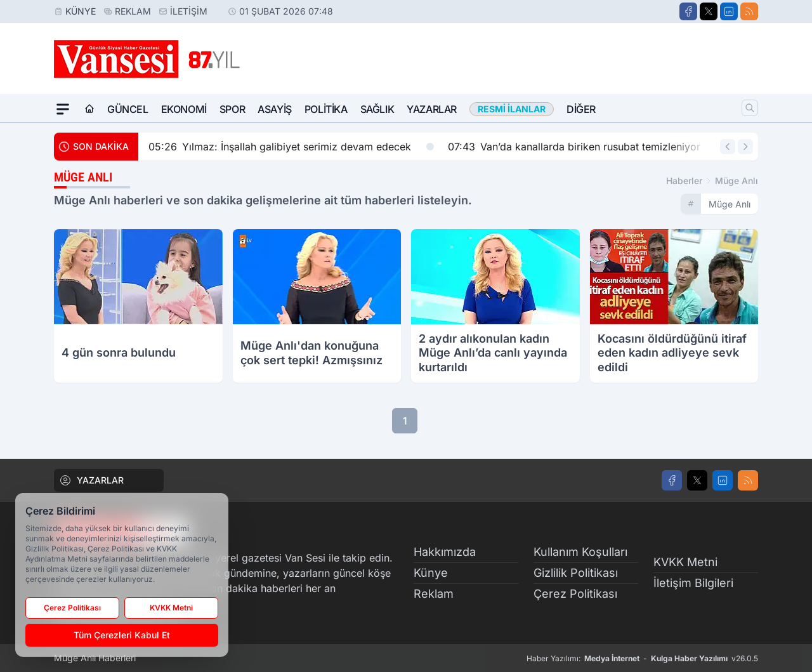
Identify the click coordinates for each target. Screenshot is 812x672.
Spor (232, 109)
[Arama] (750, 108)
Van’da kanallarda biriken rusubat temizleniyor (586, 147)
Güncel (128, 109)
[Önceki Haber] (728, 147)
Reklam (133, 11)
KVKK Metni (685, 562)
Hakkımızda (445, 552)
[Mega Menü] (63, 109)
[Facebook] (688, 11)
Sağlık (377, 109)
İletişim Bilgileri (693, 583)
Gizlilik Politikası (576, 573)
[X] (709, 11)
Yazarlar (432, 109)
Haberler (684, 181)
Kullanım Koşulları (580, 552)
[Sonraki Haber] (745, 147)
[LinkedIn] (729, 11)
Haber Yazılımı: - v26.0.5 (642, 659)
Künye (81, 11)
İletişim (189, 11)
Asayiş (275, 109)
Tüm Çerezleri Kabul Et (122, 635)
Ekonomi (184, 109)
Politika (326, 109)
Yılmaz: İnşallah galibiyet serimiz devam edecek (291, 147)
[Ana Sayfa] (89, 109)
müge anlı (737, 181)
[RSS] (749, 11)
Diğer (581, 109)
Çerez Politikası (575, 594)
